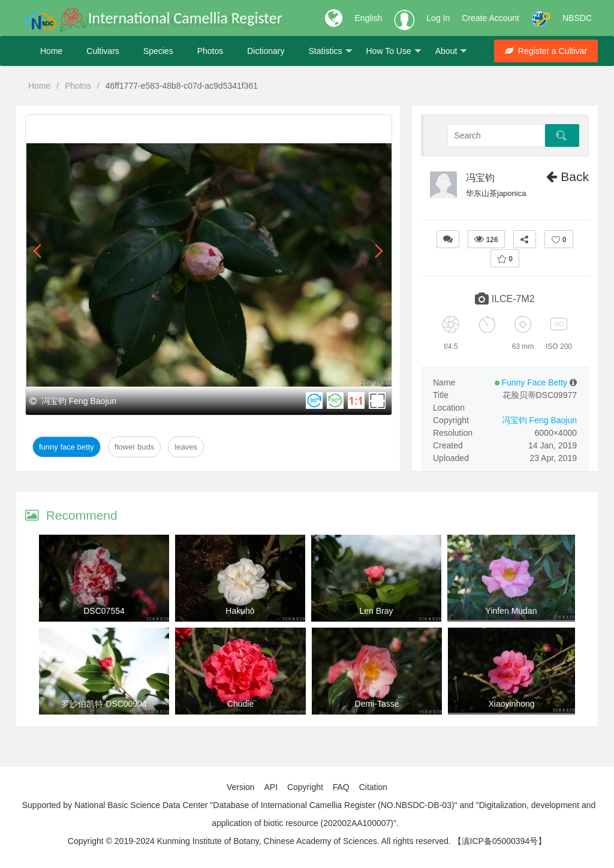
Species (158, 51)
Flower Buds (134, 447)
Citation (373, 787)
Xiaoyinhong (511, 704)
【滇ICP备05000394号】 (500, 841)
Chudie (240, 704)
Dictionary (266, 51)
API (271, 787)
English (368, 18)
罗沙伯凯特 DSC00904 (104, 704)
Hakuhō (240, 611)
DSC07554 (104, 611)
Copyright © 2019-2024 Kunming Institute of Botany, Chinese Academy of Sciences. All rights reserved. (259, 841)
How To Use (394, 51)
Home (51, 51)
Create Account (490, 18)
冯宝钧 (480, 178)
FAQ (341, 787)
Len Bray (376, 611)
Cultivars (103, 51)
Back (568, 177)
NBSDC (577, 18)
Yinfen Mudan (511, 611)
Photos (210, 51)
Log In (438, 18)
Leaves (186, 447)
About (452, 51)
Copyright (305, 787)
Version (241, 787)
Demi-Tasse (377, 704)
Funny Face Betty (67, 447)
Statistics (330, 51)
